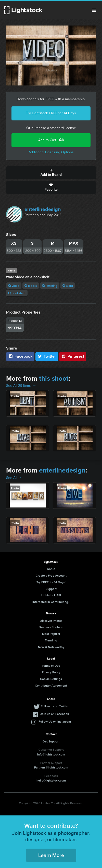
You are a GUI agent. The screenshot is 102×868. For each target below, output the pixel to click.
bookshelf (17, 293)
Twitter (47, 356)
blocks (31, 286)
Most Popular (51, 634)
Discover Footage (51, 627)
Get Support (51, 741)
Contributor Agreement (51, 685)
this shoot (54, 378)
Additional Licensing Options (51, 152)
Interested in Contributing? (51, 602)
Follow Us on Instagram (55, 721)
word (68, 286)
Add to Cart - (51, 140)
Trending (51, 640)
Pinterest (73, 356)
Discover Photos (51, 621)
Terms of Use (51, 666)
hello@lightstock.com (51, 780)
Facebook (20, 356)
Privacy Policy (51, 672)
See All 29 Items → (21, 386)
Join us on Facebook (55, 714)
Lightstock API (51, 595)
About (51, 569)
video (14, 286)
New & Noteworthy (51, 647)
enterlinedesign (43, 209)
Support (51, 589)
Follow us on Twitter (55, 706)
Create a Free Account (51, 575)
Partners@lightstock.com (51, 767)
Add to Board (51, 173)
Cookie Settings (51, 679)
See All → (14, 478)
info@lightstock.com (51, 754)
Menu (94, 10)
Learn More (51, 855)
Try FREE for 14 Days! (51, 582)
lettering (50, 286)
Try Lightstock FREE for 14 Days (51, 113)
